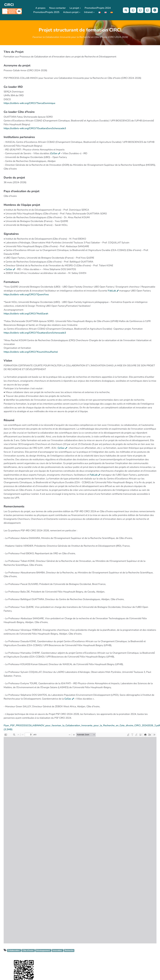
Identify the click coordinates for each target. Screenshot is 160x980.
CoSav (54, 153)
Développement (43, 951)
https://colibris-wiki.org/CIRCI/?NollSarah (26, 314)
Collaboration (14, 951)
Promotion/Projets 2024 (98, 8)
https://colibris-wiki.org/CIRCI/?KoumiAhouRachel (31, 352)
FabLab (112, 291)
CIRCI (9, 5)
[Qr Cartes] (133, 10)
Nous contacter (57, 8)
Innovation (58, 951)
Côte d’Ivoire (28, 951)
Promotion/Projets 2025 (46, 12)
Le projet (75, 8)
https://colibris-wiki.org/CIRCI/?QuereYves (26, 294)
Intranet (89, 12)
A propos (40, 8)
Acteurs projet (72, 12)
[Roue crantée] (155, 10)
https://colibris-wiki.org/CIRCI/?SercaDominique (29, 103)
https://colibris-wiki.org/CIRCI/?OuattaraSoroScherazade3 (35, 128)
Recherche (69, 951)
